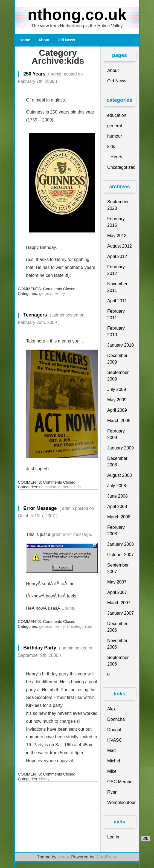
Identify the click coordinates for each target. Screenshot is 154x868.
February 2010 (116, 331)
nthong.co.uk (77, 14)
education (48, 487)
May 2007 (117, 582)
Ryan (112, 792)
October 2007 (120, 555)
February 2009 (116, 434)
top (146, 838)
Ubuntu (68, 608)
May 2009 (117, 400)
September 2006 (118, 661)
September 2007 (118, 568)
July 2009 (117, 389)
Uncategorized (79, 626)
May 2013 (117, 236)
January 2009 (120, 448)
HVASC (115, 740)
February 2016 (116, 222)
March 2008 (119, 517)
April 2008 (117, 506)
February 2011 (116, 314)
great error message (71, 534)
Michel (114, 761)
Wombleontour (121, 802)
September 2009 (118, 376)
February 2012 (116, 270)
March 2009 (119, 421)
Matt (111, 751)
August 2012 (120, 246)
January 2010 (120, 345)
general (46, 294)
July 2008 (117, 486)
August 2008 (120, 475)
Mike (112, 771)
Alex (111, 709)
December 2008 (117, 462)
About (44, 40)
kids (77, 487)
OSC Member (121, 782)
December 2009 (117, 359)
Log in (113, 837)
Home (25, 40)
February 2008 (116, 531)
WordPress (106, 857)
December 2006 (117, 627)
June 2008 (117, 496)
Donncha (116, 719)
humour (115, 136)
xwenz (64, 857)
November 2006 (117, 644)
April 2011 (117, 301)
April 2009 (117, 410)
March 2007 (119, 603)
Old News (66, 40)
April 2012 (117, 256)
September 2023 (118, 205)
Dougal (114, 730)
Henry (60, 294)
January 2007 (120, 613)
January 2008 (120, 544)
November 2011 (117, 287)
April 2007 (117, 592)
